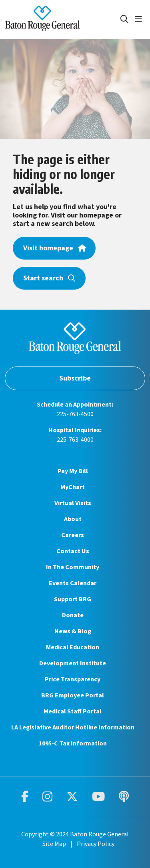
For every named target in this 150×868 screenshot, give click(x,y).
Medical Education (73, 647)
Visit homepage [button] (54, 248)
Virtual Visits (73, 503)
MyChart (73, 487)
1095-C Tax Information (73, 743)
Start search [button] (49, 278)
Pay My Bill (73, 471)
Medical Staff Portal (73, 711)
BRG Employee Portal (73, 695)
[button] (140, 19)
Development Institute (73, 663)
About (73, 519)
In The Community (73, 567)
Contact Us (73, 551)
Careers (73, 535)
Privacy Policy (96, 844)
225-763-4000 (75, 440)
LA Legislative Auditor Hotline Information (73, 727)
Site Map (54, 844)
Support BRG (73, 599)
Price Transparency (73, 679)
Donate (73, 615)
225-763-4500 (75, 414)
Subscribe (75, 378)
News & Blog (73, 631)
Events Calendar (73, 583)
